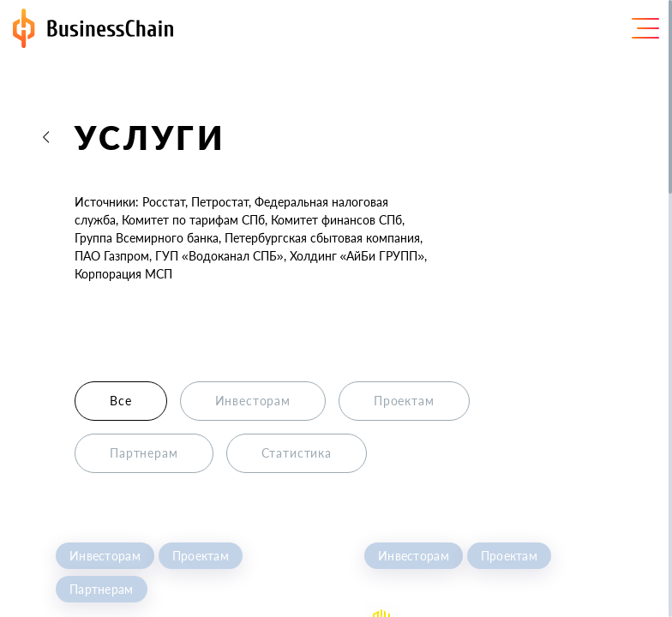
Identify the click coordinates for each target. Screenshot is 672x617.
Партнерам (102, 589)
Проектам (201, 556)
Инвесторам (105, 556)
